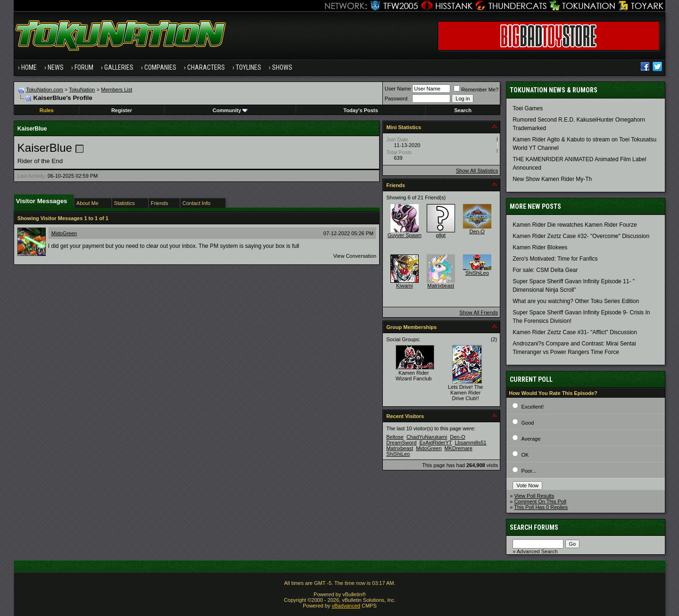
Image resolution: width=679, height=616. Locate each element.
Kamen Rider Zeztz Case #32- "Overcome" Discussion (581, 236)
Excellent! (533, 407)
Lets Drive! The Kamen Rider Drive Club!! (465, 393)
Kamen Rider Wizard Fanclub (414, 376)
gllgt (441, 235)
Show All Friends (479, 312)
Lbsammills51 (470, 443)
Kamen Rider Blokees (540, 247)
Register (122, 110)
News (56, 67)
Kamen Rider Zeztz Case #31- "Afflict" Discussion (575, 332)
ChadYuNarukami (427, 437)
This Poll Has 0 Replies (541, 507)
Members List (116, 90)
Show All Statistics (477, 171)
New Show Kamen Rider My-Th (552, 179)
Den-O (477, 231)
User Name (398, 89)
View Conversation (355, 256)
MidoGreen (64, 233)
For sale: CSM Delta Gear (545, 270)
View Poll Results (534, 496)
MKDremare (459, 448)
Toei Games (528, 108)
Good (528, 423)
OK (525, 455)
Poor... (529, 471)
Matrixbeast (441, 286)
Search (463, 110)
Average (531, 439)
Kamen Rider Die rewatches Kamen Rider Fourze (575, 225)
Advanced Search (537, 551)
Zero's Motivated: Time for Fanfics (555, 259)
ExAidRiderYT (435, 443)
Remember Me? (476, 90)
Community (230, 110)
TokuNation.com (45, 90)
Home (29, 67)
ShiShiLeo (477, 273)
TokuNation (82, 90)
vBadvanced (346, 606)
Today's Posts (360, 110)
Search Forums (534, 527)
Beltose (395, 437)
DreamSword (401, 443)
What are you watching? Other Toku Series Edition (576, 301)
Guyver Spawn (405, 235)
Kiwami (404, 286)
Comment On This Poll (540, 501)
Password (396, 99)
